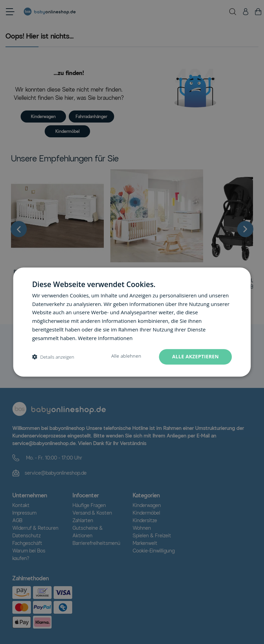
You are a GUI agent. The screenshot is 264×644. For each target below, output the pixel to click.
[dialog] (132, 322)
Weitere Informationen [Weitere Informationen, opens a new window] (105, 338)
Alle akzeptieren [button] (195, 357)
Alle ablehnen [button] (126, 356)
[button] (53, 357)
